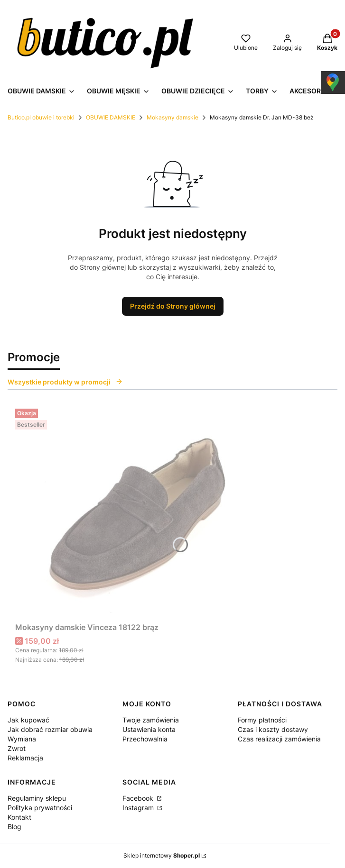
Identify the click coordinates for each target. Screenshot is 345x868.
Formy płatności (262, 720)
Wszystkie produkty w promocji (65, 382)
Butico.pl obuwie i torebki (41, 117)
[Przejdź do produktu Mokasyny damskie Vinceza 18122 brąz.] (134, 512)
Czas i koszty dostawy (273, 729)
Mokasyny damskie (172, 117)
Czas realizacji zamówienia (279, 739)
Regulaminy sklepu (37, 798)
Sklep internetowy (162, 855)
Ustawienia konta (149, 729)
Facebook (139, 798)
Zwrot (17, 748)
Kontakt (19, 817)
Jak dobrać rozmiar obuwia (50, 729)
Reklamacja (25, 758)
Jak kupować (28, 720)
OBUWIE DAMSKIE (111, 117)
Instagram (139, 808)
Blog (14, 827)
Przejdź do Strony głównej (173, 306)
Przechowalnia (145, 739)
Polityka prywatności (40, 808)
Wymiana (22, 739)
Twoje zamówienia (151, 720)
